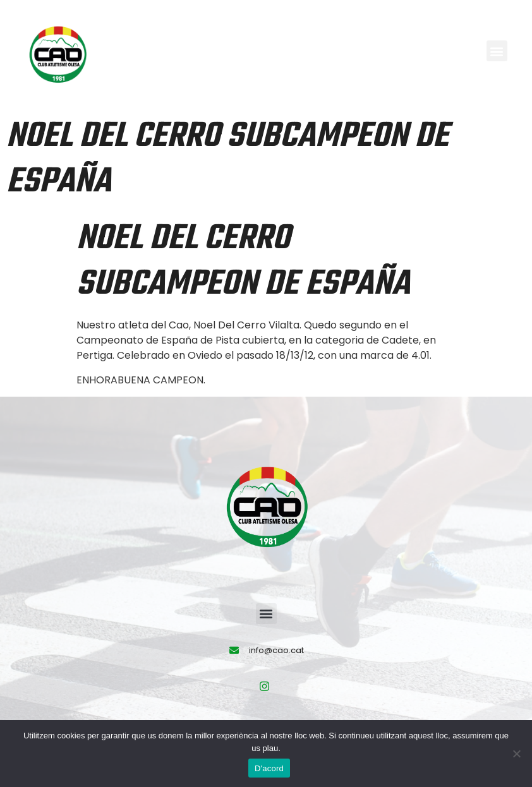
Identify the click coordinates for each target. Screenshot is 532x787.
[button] (497, 51)
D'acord (269, 768)
